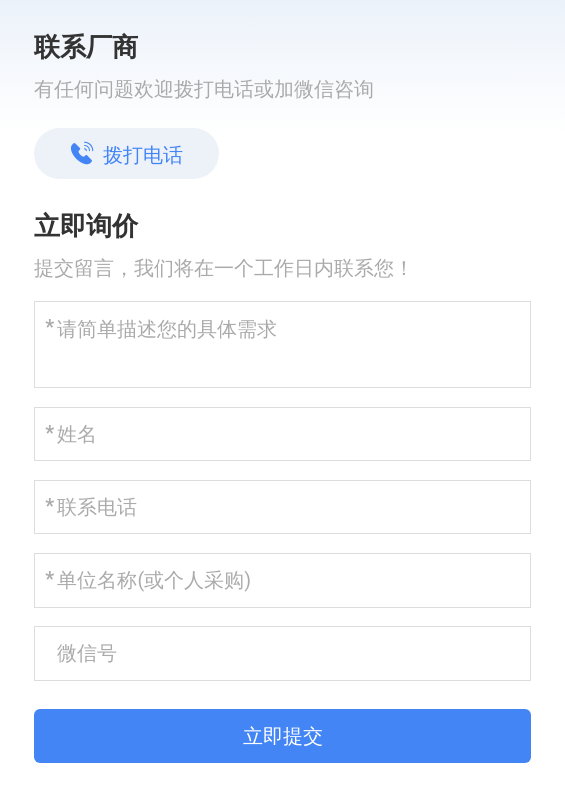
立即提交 (283, 736)
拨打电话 (126, 154)
